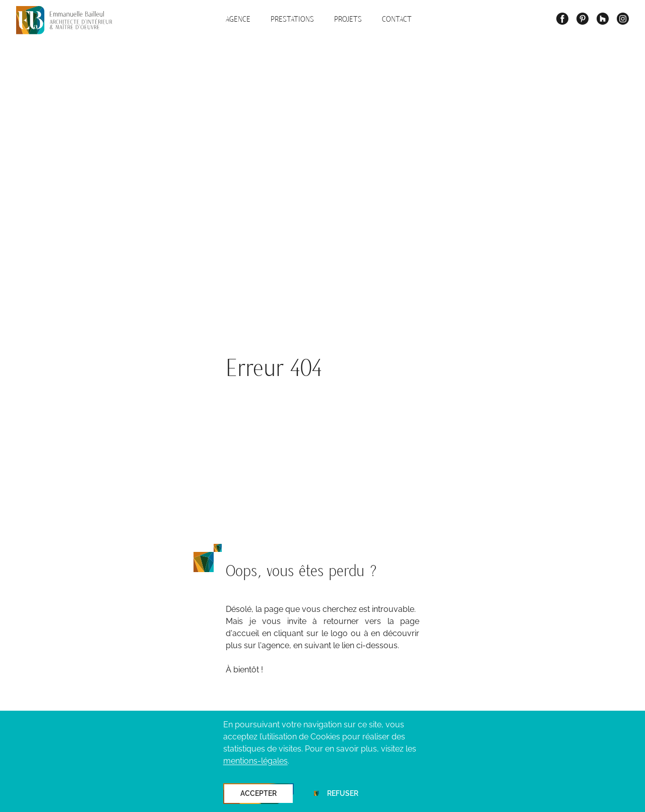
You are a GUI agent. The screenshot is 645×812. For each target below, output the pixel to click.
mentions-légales (255, 761)
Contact (397, 20)
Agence (238, 20)
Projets (348, 20)
